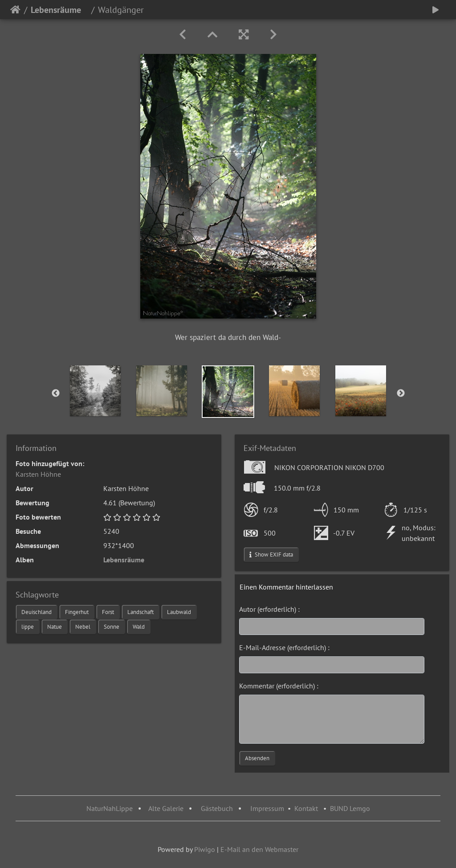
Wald (139, 627)
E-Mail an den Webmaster (259, 849)
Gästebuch (218, 808)
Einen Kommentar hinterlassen (286, 587)
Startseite (15, 10)
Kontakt (306, 808)
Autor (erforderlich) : (269, 609)
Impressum (267, 808)
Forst (108, 612)
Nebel (83, 627)
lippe (28, 627)
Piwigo (205, 849)
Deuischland (37, 612)
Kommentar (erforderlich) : (279, 686)
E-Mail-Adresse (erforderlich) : (284, 647)
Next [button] (401, 393)
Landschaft (140, 612)
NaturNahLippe (110, 808)
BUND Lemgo (350, 808)
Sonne (112, 627)
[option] (96, 391)
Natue (55, 627)
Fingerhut (77, 612)
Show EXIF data (271, 555)
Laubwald (179, 612)
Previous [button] (56, 393)
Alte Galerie (166, 808)
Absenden (257, 758)
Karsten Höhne (38, 474)
